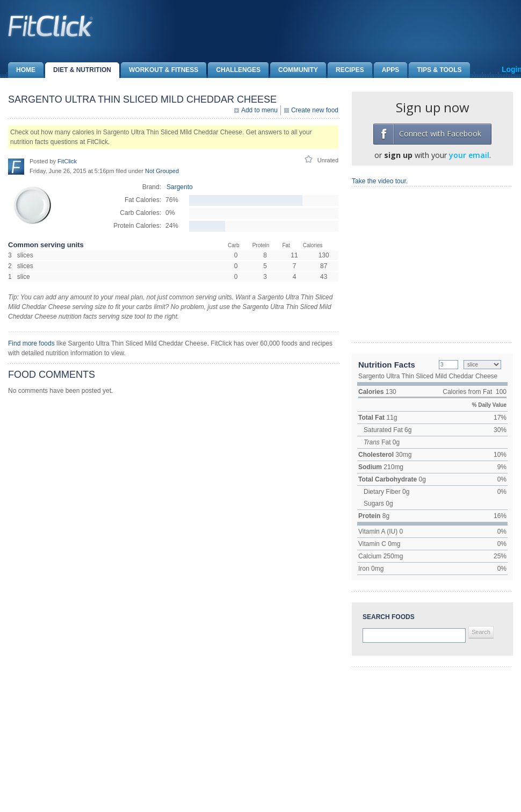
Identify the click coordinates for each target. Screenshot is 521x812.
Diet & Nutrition (78, 70)
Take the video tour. (380, 181)
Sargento (180, 187)
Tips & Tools (435, 70)
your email (469, 155)
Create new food (315, 110)
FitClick (67, 161)
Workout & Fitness (160, 70)
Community (294, 70)
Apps (387, 70)
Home (22, 70)
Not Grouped (162, 171)
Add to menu (259, 110)
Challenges (234, 70)
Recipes (346, 70)
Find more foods (31, 343)
